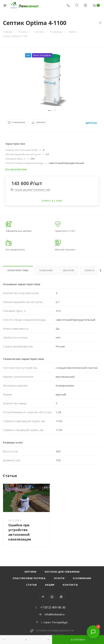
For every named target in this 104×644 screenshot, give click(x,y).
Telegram (43, 597)
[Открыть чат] (93, 633)
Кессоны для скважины (62, 572)
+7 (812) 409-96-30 (53, 607)
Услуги (59, 578)
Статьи (31, 585)
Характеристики (18, 270)
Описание (46, 270)
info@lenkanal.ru (55, 614)
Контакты (70, 585)
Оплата (90, 270)
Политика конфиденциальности (55, 631)
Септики (30, 572)
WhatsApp (61, 597)
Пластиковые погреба (29, 578)
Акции (50, 585)
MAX (52, 597)
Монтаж (69, 270)
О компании (82, 578)
